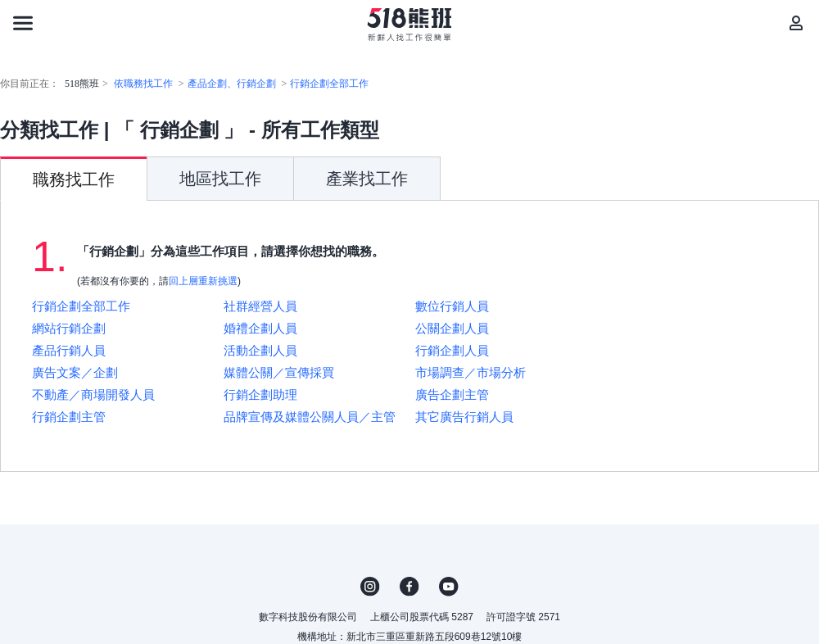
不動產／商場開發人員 (93, 395)
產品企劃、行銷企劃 (232, 84)
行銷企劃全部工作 (329, 84)
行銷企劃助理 (260, 395)
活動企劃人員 (260, 350)
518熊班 (82, 84)
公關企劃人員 (452, 328)
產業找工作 (367, 179)
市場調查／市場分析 (471, 372)
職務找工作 (74, 179)
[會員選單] (796, 23)
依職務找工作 (143, 84)
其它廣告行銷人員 (464, 417)
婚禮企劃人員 (260, 328)
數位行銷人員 (452, 306)
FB (409, 587)
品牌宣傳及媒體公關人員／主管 (310, 417)
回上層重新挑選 (203, 281)
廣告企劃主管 (452, 395)
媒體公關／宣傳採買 (279, 372)
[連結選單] (23, 23)
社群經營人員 (260, 306)
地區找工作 (220, 179)
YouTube (449, 587)
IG (370, 587)
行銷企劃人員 (452, 350)
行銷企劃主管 (69, 417)
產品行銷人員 (69, 350)
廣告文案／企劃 (75, 372)
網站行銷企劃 (69, 328)
